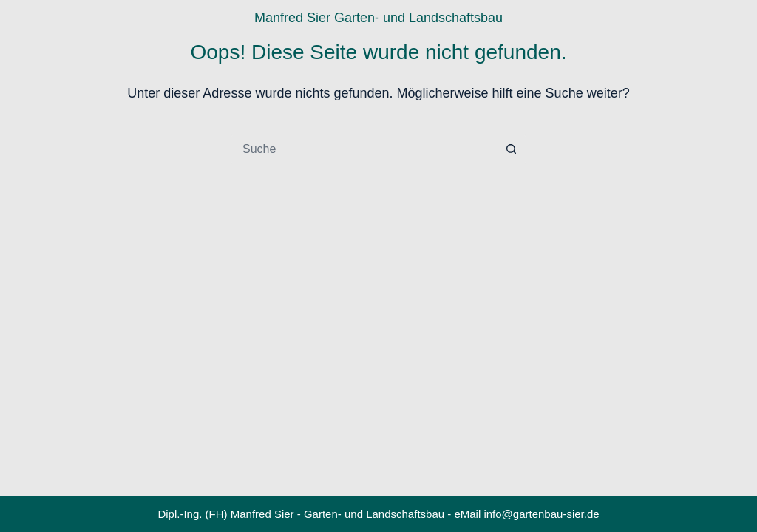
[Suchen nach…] (364, 149)
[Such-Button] (512, 149)
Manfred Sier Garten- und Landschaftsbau (378, 18)
